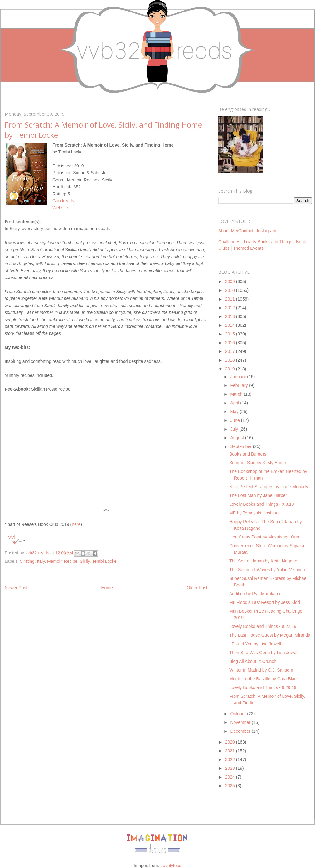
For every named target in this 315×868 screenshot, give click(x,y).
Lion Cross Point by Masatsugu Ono (264, 537)
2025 (231, 786)
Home (107, 588)
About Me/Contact (236, 231)
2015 (231, 334)
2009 (231, 282)
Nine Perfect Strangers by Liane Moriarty (269, 487)
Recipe (71, 561)
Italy (41, 561)
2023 (231, 768)
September (241, 446)
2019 (231, 369)
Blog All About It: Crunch (253, 661)
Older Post (197, 588)
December (241, 731)
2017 (231, 351)
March (237, 394)
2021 (231, 751)
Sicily (85, 561)
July (235, 429)
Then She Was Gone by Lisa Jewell (264, 653)
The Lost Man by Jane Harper (258, 495)
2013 (231, 316)
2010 (231, 290)
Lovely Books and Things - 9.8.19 (262, 504)
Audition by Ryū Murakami (255, 594)
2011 (231, 299)
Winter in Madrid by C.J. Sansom (261, 670)
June (235, 420)
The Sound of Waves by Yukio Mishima (267, 570)
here (76, 524)
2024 (231, 777)
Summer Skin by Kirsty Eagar (258, 463)
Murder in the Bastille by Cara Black (264, 679)
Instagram (266, 231)
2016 (231, 343)
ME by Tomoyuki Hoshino (254, 513)
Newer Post (16, 588)
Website (60, 208)
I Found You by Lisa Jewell (255, 644)
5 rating (27, 561)
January (239, 377)
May (235, 412)
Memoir (54, 561)
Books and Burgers (248, 454)
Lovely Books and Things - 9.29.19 (263, 687)
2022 (231, 759)
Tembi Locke (104, 561)
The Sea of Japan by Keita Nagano (263, 561)
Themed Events (248, 248)
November (241, 722)
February (240, 385)
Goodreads (63, 201)
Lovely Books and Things (268, 242)
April (235, 403)
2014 (231, 325)
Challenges (229, 242)
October (239, 714)
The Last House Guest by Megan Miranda (270, 635)
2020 (231, 742)
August (237, 438)
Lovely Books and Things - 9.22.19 (263, 626)
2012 (231, 308)
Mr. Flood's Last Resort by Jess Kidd (265, 602)
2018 (231, 360)
